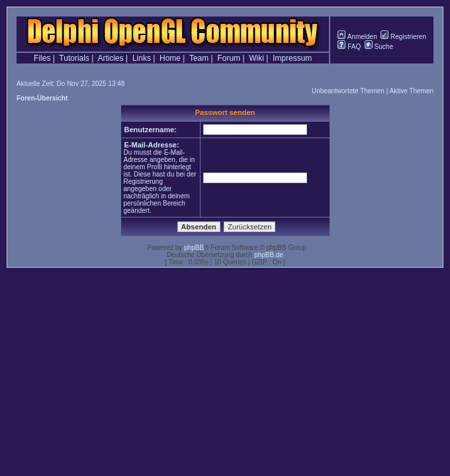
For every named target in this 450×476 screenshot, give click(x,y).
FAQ (349, 47)
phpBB (194, 248)
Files (42, 58)
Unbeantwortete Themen (348, 91)
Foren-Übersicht (42, 98)
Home (170, 58)
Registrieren (403, 37)
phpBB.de (269, 255)
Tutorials (74, 58)
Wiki (256, 58)
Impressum (292, 58)
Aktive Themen (411, 91)
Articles (110, 58)
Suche (379, 47)
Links (142, 58)
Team (199, 58)
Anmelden (357, 37)
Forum (229, 58)
